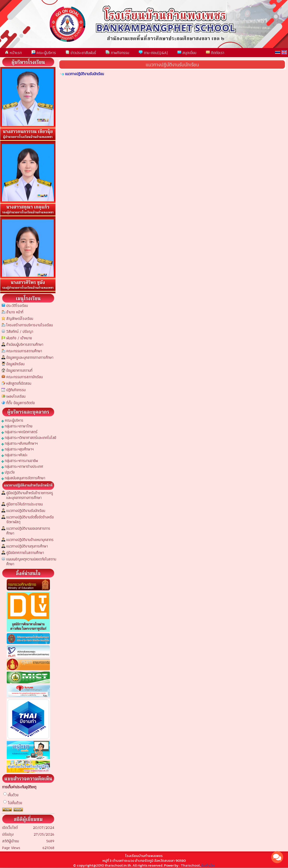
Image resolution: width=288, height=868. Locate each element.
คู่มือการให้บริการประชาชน (24, 504)
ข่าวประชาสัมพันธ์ (81, 53)
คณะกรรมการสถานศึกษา (24, 351)
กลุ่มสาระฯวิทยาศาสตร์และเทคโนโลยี (29, 437)
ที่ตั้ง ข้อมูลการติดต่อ (21, 403)
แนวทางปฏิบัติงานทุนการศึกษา (27, 546)
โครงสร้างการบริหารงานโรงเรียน (30, 325)
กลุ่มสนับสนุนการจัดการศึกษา (23, 478)
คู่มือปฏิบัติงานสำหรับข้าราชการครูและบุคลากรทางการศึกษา (30, 495)
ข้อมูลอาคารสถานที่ (19, 370)
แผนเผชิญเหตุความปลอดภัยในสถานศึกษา (31, 561)
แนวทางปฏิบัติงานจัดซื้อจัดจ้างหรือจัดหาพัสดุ (30, 519)
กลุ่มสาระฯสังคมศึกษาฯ (20, 443)
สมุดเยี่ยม (187, 53)
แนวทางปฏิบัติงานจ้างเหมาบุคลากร (30, 540)
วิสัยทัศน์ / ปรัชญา (20, 331)
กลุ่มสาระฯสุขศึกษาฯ (18, 449)
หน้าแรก (13, 53)
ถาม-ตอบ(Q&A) (153, 53)
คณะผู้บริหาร (44, 53)
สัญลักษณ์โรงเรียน (20, 319)
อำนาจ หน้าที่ (15, 312)
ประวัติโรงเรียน (17, 306)
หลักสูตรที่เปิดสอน (19, 383)
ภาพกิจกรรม (117, 53)
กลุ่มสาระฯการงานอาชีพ (20, 460)
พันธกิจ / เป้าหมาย (19, 338)
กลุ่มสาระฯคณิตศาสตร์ (19, 432)
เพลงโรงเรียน (16, 396)
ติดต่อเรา (215, 53)
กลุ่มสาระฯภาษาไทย (17, 426)
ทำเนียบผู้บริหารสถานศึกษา (25, 344)
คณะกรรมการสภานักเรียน (24, 377)
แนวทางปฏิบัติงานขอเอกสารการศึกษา (28, 531)
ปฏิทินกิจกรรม (16, 390)
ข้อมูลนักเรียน (15, 364)
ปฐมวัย (8, 472)
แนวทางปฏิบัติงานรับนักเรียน (26, 511)
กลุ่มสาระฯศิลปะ (15, 455)
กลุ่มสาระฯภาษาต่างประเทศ (22, 466)
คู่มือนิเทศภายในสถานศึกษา (25, 553)
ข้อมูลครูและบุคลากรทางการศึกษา (30, 357)
